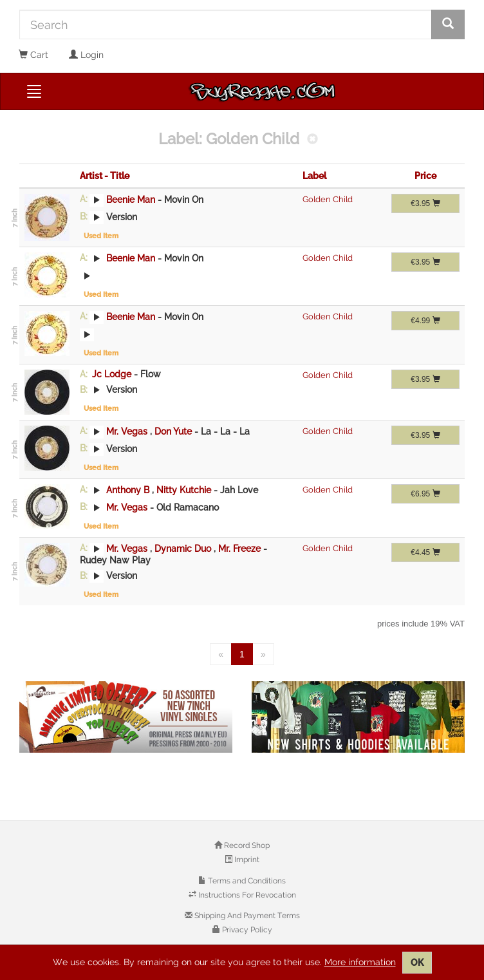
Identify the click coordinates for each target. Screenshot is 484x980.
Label (314, 176)
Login (86, 55)
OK (417, 963)
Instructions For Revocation (246, 895)
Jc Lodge (112, 374)
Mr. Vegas (127, 431)
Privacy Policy (246, 930)
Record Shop (246, 845)
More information (360, 962)
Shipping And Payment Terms (246, 916)
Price (425, 176)
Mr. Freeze (241, 548)
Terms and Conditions (246, 881)
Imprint (246, 860)
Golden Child (328, 199)
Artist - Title (105, 176)
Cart (33, 55)
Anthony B (128, 489)
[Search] (226, 24)
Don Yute (174, 431)
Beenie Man (131, 199)
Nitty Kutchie (185, 489)
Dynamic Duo (184, 548)
